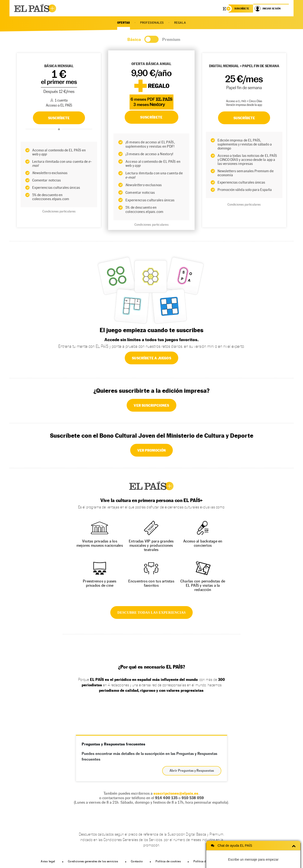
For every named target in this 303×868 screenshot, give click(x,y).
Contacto (137, 861)
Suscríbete (244, 118)
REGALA (180, 23)
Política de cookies (168, 861)
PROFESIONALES (152, 23)
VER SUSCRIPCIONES (151, 405)
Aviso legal (48, 861)
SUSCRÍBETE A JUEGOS (151, 358)
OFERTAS (124, 23)
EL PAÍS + (151, 486)
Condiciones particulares (59, 211)
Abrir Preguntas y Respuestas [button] (192, 771)
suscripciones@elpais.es (176, 793)
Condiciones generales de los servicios (93, 861)
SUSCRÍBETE (59, 118)
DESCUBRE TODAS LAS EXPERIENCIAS (151, 612)
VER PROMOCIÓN (152, 450)
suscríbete (242, 9)
